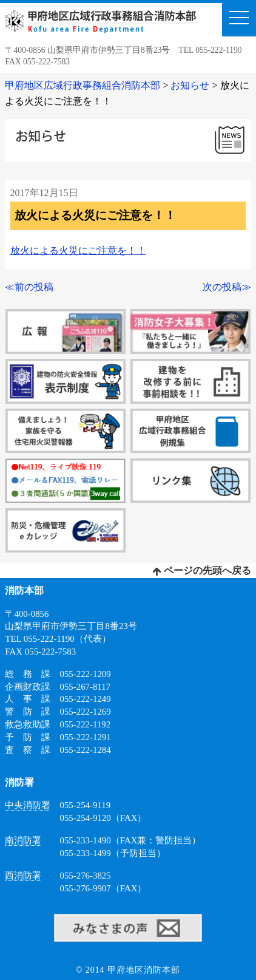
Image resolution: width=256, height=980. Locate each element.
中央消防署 (28, 805)
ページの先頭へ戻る (202, 570)
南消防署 (23, 840)
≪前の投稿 (29, 287)
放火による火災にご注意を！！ (78, 250)
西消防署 (23, 876)
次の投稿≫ (227, 287)
